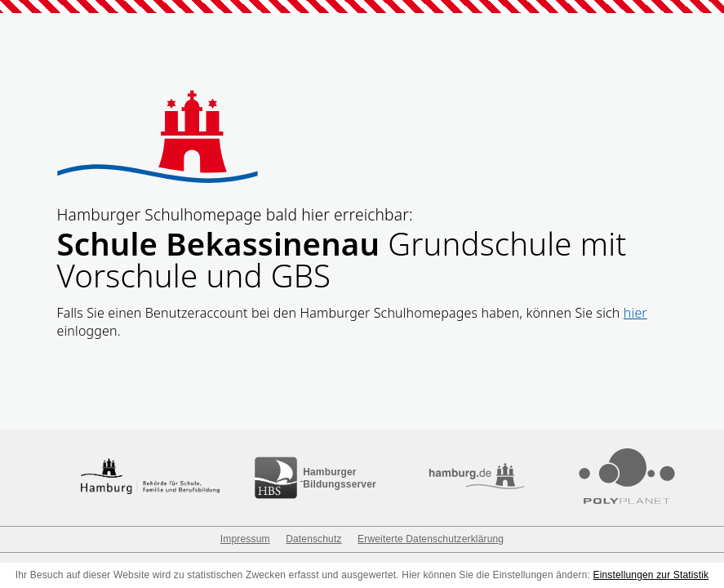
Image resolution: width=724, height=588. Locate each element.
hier (635, 313)
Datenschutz (313, 539)
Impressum (245, 539)
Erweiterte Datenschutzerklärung (431, 539)
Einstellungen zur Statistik (651, 575)
